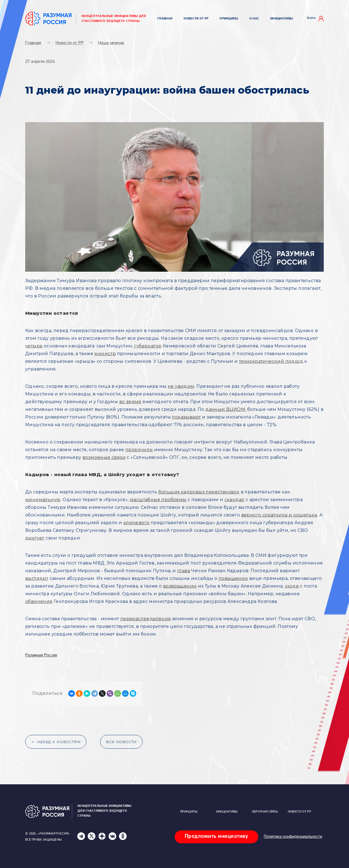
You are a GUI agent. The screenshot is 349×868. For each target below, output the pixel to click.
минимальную (43, 500)
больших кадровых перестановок (199, 492)
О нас (254, 19)
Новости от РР (196, 19)
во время (130, 402)
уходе (292, 586)
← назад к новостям (56, 742)
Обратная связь (265, 812)
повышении (233, 578)
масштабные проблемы (158, 500)
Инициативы (282, 19)
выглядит (37, 578)
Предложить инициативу (217, 836)
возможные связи (104, 457)
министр (105, 354)
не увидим (181, 386)
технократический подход (271, 361)
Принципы (229, 19)
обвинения (39, 601)
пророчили (139, 450)
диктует (35, 538)
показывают (186, 417)
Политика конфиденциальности (293, 837)
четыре (34, 346)
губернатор (148, 346)
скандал (235, 500)
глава (184, 571)
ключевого (137, 523)
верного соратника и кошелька (279, 515)
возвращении (180, 586)
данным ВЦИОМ (225, 409)
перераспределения (146, 619)
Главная (165, 19)
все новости (121, 742)
